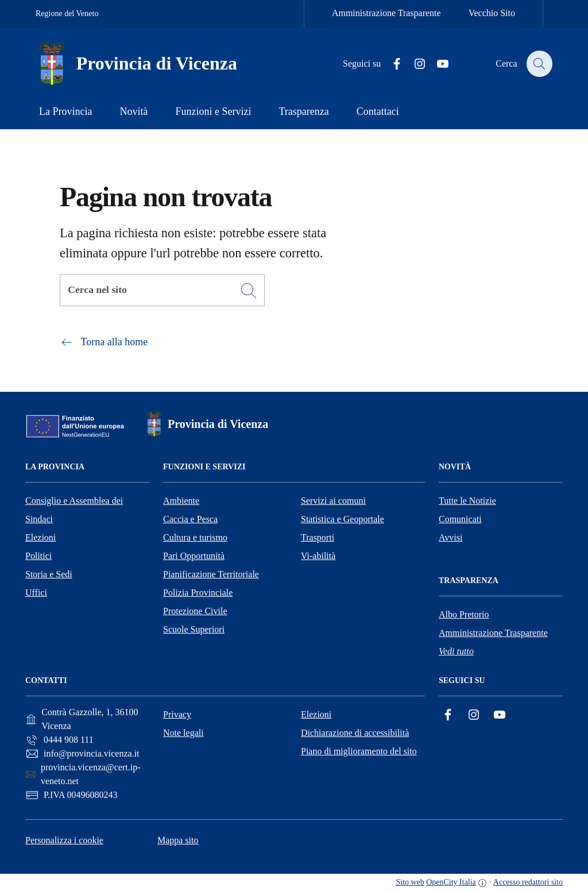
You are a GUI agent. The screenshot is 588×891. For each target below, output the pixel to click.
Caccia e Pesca (190, 519)
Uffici (36, 593)
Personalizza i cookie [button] (64, 840)
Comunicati (460, 519)
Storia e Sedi (49, 574)
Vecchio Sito (492, 13)
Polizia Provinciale (198, 593)
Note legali (183, 733)
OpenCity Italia (451, 882)
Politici (38, 556)
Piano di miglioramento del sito (359, 751)
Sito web (410, 882)
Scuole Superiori (194, 629)
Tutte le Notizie (467, 501)
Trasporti (318, 537)
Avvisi (450, 537)
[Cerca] (249, 291)
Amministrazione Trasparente (386, 13)
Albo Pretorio (464, 614)
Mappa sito (178, 840)
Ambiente (181, 501)
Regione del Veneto (67, 14)
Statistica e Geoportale (343, 519)
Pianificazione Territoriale (211, 574)
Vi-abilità (318, 556)
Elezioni (40, 537)
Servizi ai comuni (333, 501)
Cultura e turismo (195, 537)
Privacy (177, 714)
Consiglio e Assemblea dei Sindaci (74, 510)
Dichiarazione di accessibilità (355, 733)
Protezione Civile (195, 611)
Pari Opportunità (194, 556)
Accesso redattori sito (528, 882)
